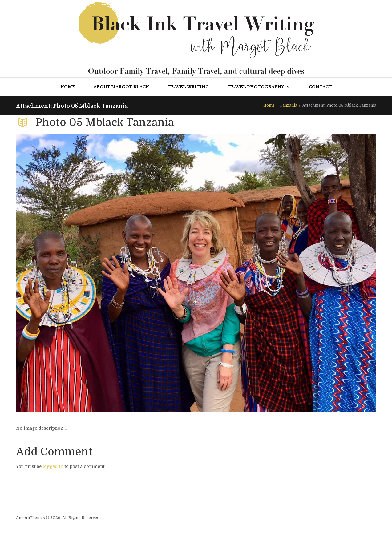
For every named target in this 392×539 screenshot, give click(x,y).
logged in (53, 466)
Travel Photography (259, 87)
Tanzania (288, 105)
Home (68, 87)
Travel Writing (188, 87)
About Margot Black (121, 87)
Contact (320, 87)
